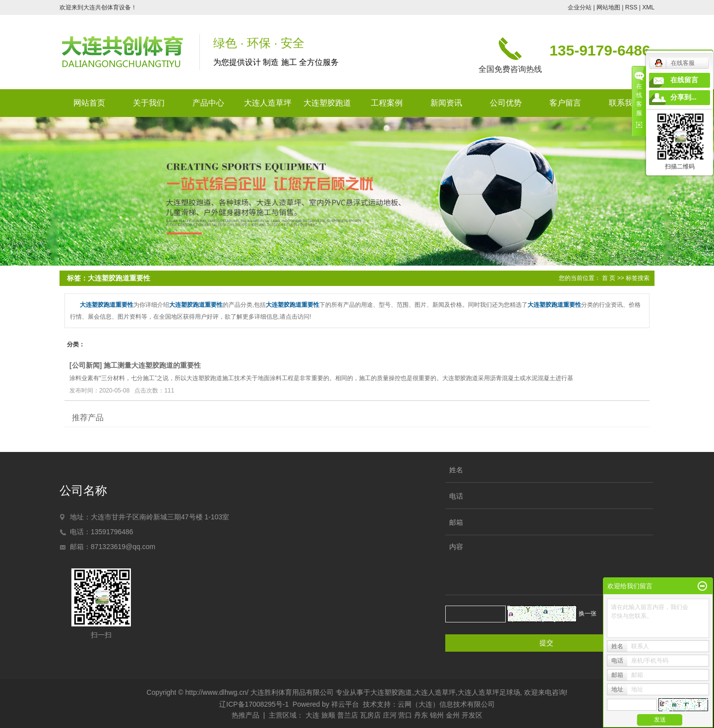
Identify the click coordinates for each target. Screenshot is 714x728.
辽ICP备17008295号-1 (254, 704)
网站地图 (608, 7)
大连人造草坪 (268, 103)
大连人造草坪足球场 (489, 692)
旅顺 (328, 715)
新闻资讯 (446, 103)
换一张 (588, 614)
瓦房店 (370, 715)
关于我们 (149, 103)
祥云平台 (345, 704)
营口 (405, 715)
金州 (453, 715)
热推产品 (245, 715)
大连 (312, 715)
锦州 (437, 715)
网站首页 (89, 103)
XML (648, 7)
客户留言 (565, 103)
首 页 (609, 278)
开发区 (472, 715)
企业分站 (580, 7)
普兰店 (348, 715)
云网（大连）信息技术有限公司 (446, 704)
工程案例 (387, 103)
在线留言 (684, 80)
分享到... (684, 97)
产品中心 (208, 103)
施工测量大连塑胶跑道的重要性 (152, 365)
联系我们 (625, 103)
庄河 (390, 715)
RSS (631, 7)
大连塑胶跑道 (327, 103)
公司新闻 (86, 365)
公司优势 (506, 103)
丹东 (421, 715)
